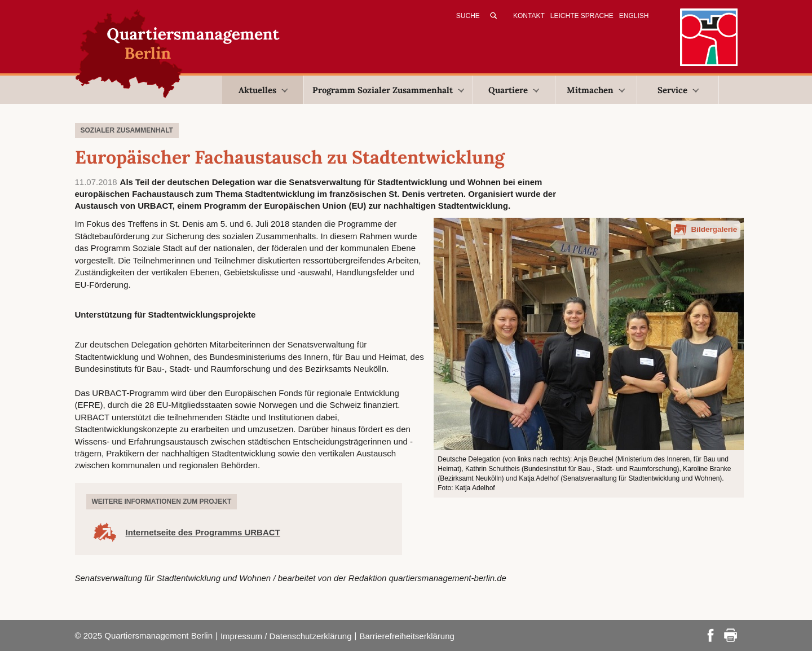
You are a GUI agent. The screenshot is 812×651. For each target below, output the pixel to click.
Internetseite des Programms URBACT (203, 532)
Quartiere (514, 90)
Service (678, 90)
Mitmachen (596, 90)
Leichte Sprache (582, 16)
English (634, 16)
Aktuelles (263, 90)
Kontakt (529, 16)
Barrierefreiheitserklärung (407, 636)
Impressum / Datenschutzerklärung (286, 636)
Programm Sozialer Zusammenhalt (388, 90)
